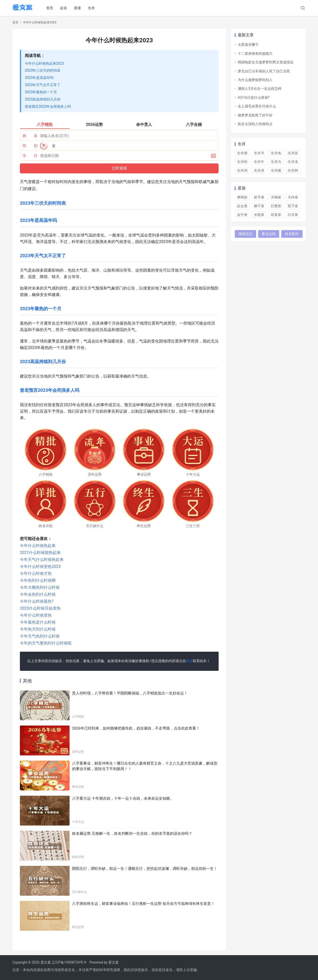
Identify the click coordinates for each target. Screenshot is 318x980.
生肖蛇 (242, 162)
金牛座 (242, 215)
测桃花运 (245, 234)
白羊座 (293, 215)
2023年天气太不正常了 (43, 85)
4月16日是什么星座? (254, 98)
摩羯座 (242, 197)
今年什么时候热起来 (38, 546)
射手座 (259, 197)
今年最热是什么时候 (38, 622)
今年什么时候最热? (37, 601)
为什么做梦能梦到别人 (255, 80)
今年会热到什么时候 (38, 594)
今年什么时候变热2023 (40, 566)
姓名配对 (292, 234)
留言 (189, 661)
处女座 (242, 206)
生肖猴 (276, 170)
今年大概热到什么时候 (40, 587)
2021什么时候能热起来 (40, 553)
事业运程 (269, 234)
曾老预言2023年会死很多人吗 (48, 106)
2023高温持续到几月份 (43, 99)
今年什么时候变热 (36, 615)
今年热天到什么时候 (38, 629)
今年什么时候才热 (36, 573)
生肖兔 (276, 153)
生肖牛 (259, 162)
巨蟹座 (276, 206)
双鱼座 (276, 215)
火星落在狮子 (248, 45)
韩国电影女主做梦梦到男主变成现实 (266, 62)
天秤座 (293, 197)
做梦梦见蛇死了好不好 (255, 115)
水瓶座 (259, 215)
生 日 (30, 156)
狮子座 (259, 206)
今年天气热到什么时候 (40, 636)
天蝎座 (276, 197)
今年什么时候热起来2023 (44, 63)
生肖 (92, 8)
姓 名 (30, 136)
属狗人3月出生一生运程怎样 (260, 89)
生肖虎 (259, 170)
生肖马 (276, 162)
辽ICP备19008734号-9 (69, 962)
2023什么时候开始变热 (40, 608)
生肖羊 (259, 153)
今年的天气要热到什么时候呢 (46, 643)
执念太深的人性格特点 (255, 124)
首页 (51, 8)
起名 (65, 8)
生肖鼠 (293, 153)
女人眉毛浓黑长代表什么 (257, 106)
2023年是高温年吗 (39, 78)
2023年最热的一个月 (41, 92)
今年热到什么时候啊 (38, 580)
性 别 (30, 146)
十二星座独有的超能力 (255, 53)
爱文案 (114, 962)
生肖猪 (242, 153)
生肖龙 (293, 162)
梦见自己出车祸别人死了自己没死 (264, 71)
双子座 (293, 206)
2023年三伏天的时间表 (43, 70)
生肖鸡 (242, 170)
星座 (79, 8)
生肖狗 (293, 170)
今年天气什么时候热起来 (42, 560)
